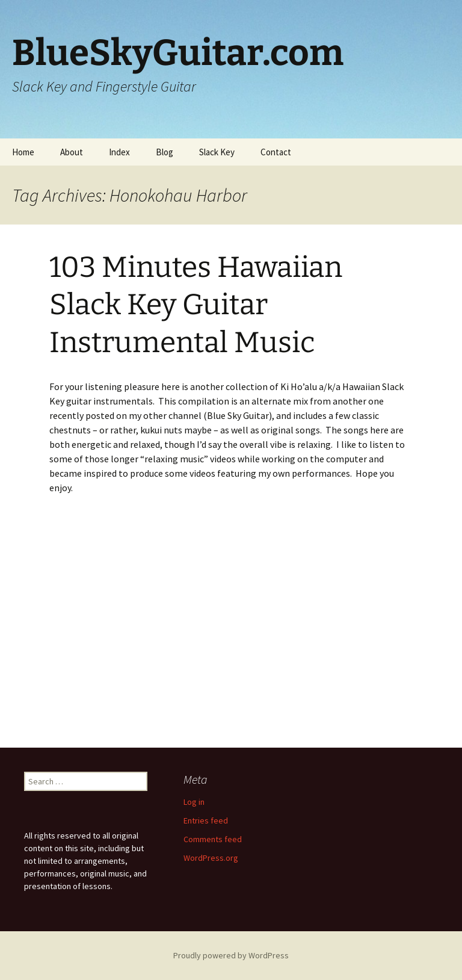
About (72, 152)
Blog (165, 152)
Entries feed (206, 820)
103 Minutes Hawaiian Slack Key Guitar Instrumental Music (196, 305)
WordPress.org (211, 858)
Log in (194, 802)
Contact (276, 152)
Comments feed (213, 839)
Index (119, 152)
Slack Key (217, 152)
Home (23, 152)
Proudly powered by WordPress (231, 955)
